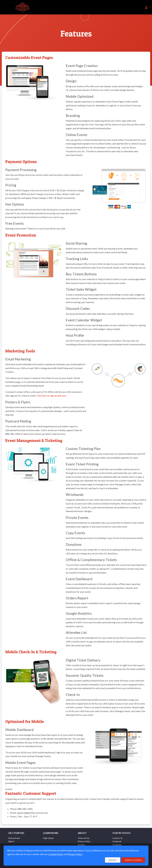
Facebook (117, 841)
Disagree (113, 860)
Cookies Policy (56, 854)
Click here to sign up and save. (52, 396)
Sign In (11, 841)
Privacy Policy (84, 841)
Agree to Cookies (133, 860)
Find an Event (14, 838)
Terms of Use (84, 838)
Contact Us (118, 838)
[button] (147, 7)
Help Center (48, 838)
